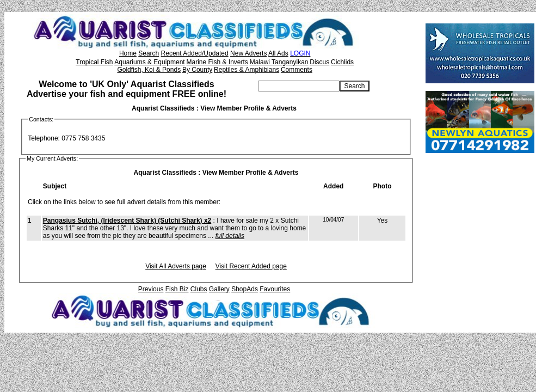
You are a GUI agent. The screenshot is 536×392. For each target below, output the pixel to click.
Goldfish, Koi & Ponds (149, 70)
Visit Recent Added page (251, 266)
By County (197, 70)
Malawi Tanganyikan (279, 62)
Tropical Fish (94, 62)
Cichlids (342, 62)
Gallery (219, 289)
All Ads (278, 53)
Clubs (199, 289)
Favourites (275, 289)
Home (128, 53)
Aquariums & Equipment (149, 62)
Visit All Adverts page (176, 266)
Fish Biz (177, 289)
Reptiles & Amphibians (247, 70)
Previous (151, 289)
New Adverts (248, 53)
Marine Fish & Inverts (217, 62)
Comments (297, 70)
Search (149, 53)
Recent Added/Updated (195, 53)
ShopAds (245, 289)
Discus (319, 62)
